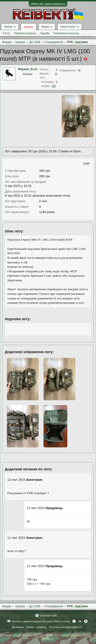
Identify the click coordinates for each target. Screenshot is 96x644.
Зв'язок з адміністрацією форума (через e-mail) (41, 621)
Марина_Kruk (28, 69)
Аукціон (28, 27)
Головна (74, 621)
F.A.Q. (6, 33)
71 (56, 74)
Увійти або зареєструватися (48, 4)
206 (54, 86)
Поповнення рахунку (66, 33)
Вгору (80, 621)
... (84, 33)
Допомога (18, 627)
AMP (87, 164)
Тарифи (45, 33)
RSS (86, 621)
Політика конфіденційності (65, 627)
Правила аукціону (25, 33)
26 (79, 70)
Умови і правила (36, 627)
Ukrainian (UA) (48, 615)
